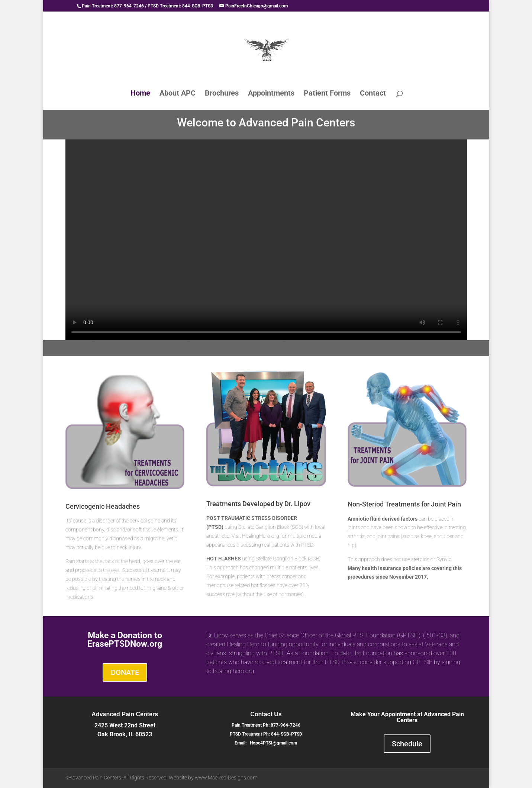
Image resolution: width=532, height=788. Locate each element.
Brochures (222, 94)
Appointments (271, 94)
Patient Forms (327, 94)
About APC (178, 94)
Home (140, 94)
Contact (373, 94)
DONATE (125, 672)
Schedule (407, 744)
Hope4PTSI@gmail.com (273, 743)
